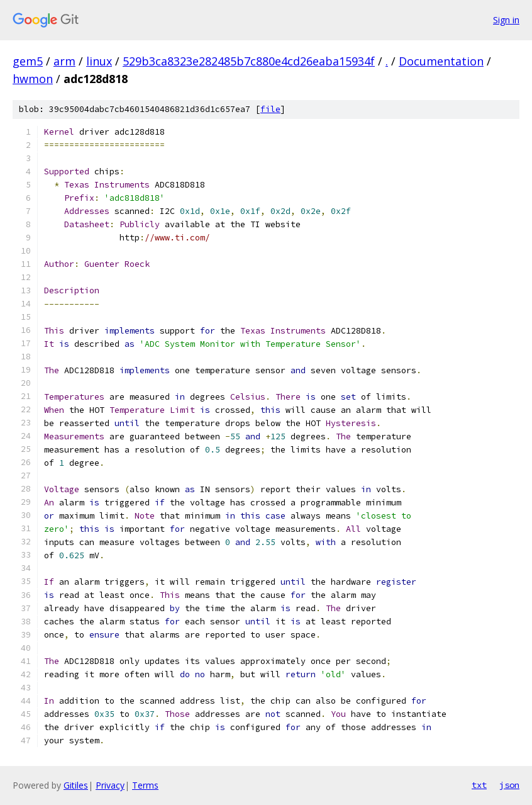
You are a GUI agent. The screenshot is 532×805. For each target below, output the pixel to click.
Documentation (441, 61)
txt (479, 785)
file (270, 109)
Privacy (110, 785)
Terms (145, 785)
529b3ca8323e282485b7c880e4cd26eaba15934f (249, 61)
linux (99, 61)
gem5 (28, 61)
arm (64, 61)
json (509, 785)
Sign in (506, 20)
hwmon (33, 79)
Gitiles (76, 785)
